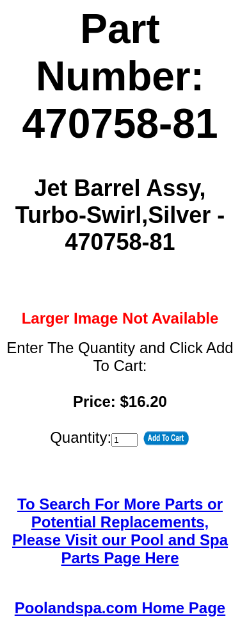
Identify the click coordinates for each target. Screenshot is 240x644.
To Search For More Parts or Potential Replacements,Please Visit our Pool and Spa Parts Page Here (120, 531)
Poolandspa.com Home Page (120, 608)
